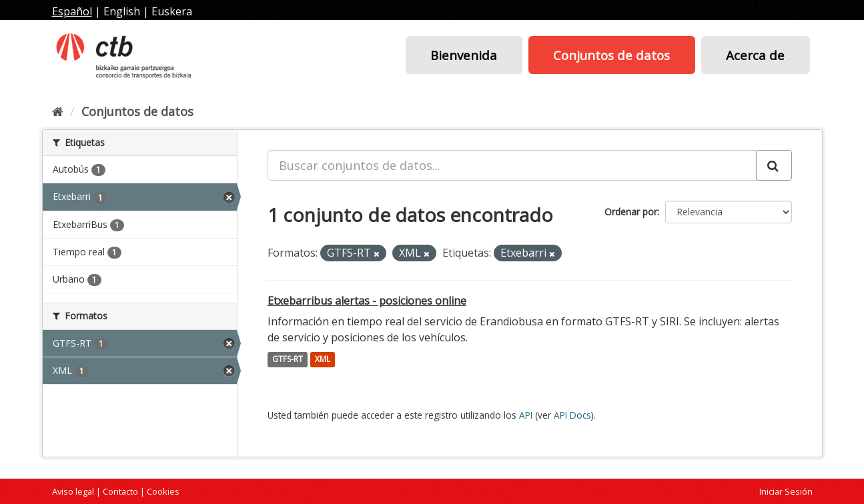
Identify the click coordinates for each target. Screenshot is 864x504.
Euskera (172, 11)
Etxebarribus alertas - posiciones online (367, 301)
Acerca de (755, 55)
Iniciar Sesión (786, 491)
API (526, 415)
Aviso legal (73, 491)
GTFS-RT (288, 360)
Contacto (120, 491)
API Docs (572, 415)
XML (323, 360)
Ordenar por (631, 212)
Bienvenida (464, 55)
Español (72, 11)
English (122, 11)
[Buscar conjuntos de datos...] (512, 165)
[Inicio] (58, 111)
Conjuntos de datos (611, 55)
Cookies (163, 491)
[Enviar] (774, 165)
